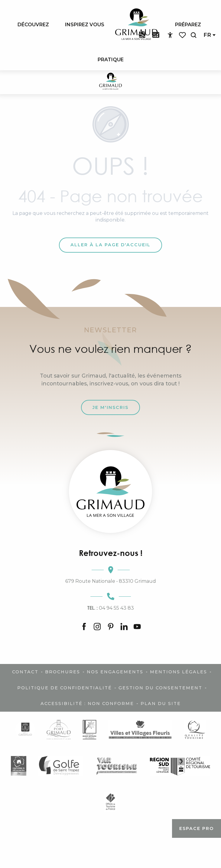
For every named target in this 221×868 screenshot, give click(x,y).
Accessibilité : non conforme (87, 704)
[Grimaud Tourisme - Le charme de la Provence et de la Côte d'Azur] (110, 82)
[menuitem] (33, 24)
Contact (25, 672)
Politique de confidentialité (65, 688)
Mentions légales (179, 672)
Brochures (63, 672)
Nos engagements (115, 672)
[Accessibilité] (170, 35)
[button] (193, 35)
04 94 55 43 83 (111, 608)
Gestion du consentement (160, 688)
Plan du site (161, 704)
